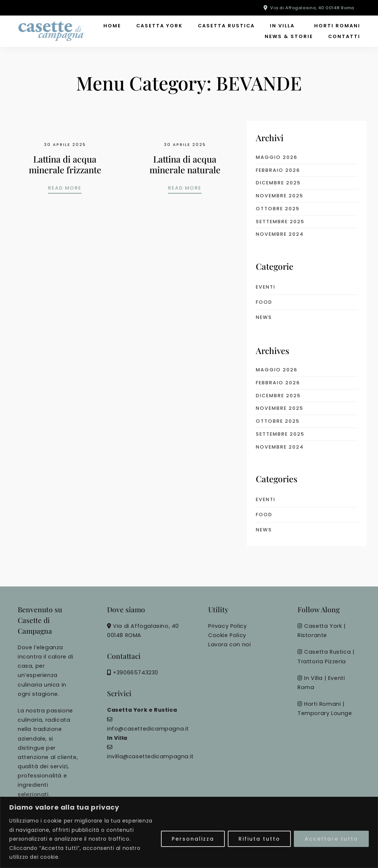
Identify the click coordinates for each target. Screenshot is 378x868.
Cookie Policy (227, 635)
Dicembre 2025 (278, 183)
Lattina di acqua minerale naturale (185, 164)
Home (112, 26)
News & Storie (289, 36)
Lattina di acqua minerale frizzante (65, 164)
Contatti (344, 36)
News (264, 317)
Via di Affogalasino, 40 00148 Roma (312, 8)
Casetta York (159, 26)
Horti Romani (337, 26)
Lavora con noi (229, 644)
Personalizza (193, 839)
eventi (266, 287)
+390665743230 (136, 673)
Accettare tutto (331, 839)
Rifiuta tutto (259, 839)
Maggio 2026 (277, 157)
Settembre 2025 (280, 222)
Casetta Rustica (226, 26)
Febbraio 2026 (278, 170)
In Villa (282, 26)
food (264, 302)
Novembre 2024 (280, 234)
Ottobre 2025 (278, 209)
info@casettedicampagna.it (148, 729)
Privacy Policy (227, 626)
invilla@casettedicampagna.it (150, 756)
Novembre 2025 (280, 196)
